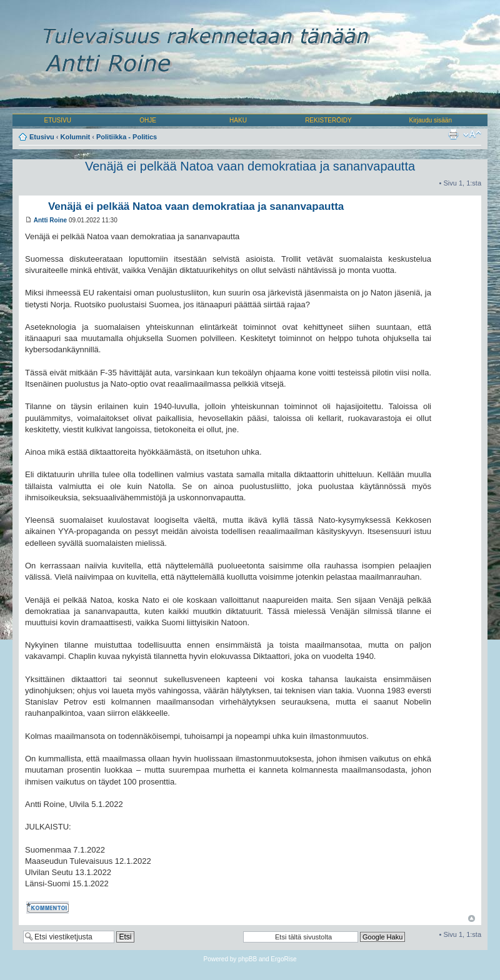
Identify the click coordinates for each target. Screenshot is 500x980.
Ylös (472, 918)
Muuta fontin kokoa (472, 134)
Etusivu (42, 137)
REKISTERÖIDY (328, 120)
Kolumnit (76, 137)
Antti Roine (50, 220)
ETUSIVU (58, 120)
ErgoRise (283, 959)
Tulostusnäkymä (453, 134)
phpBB (247, 959)
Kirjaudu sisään (431, 120)
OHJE (148, 120)
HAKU (238, 120)
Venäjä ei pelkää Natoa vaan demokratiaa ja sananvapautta (250, 166)
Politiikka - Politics (127, 137)
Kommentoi (49, 908)
